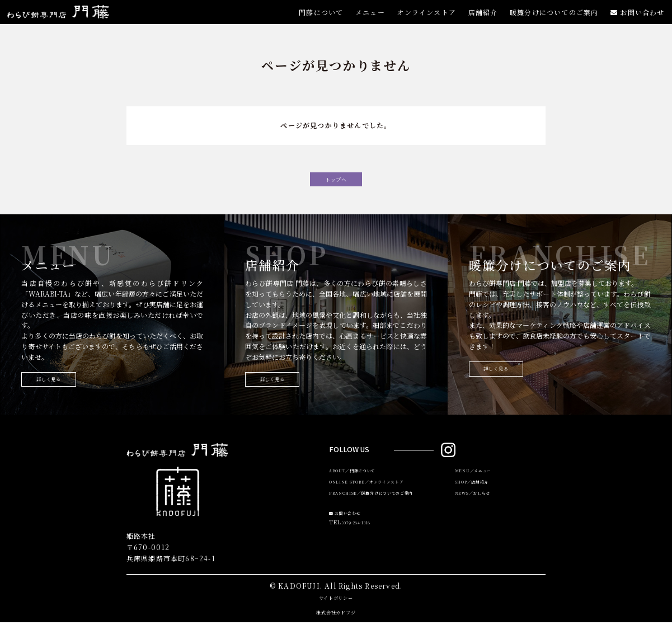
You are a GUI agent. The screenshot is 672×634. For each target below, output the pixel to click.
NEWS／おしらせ (480, 512)
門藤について (318, 18)
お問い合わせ (638, 18)
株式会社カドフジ (336, 623)
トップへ (336, 182)
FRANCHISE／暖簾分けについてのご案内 (388, 512)
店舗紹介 (482, 18)
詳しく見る (62, 389)
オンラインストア (425, 18)
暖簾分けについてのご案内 (553, 18)
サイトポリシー (336, 608)
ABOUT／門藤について (362, 484)
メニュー (368, 18)
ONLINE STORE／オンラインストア (381, 498)
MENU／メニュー (480, 484)
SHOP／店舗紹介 (479, 498)
